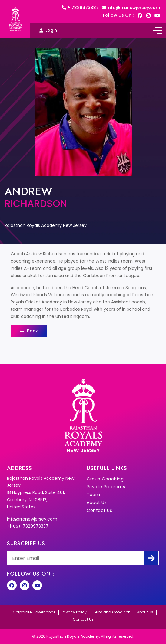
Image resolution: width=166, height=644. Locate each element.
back (29, 331)
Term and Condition (112, 612)
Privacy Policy (74, 612)
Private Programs (106, 487)
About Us (97, 502)
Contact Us (99, 510)
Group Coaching (105, 479)
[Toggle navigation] (158, 30)
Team (93, 495)
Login (48, 30)
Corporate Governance (34, 612)
